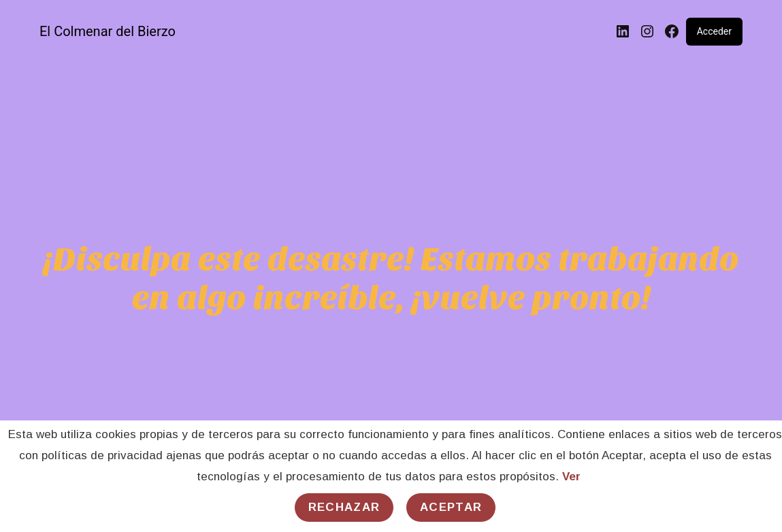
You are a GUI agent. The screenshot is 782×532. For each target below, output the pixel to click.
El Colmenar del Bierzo (108, 31)
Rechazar (344, 507)
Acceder (714, 31)
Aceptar (451, 507)
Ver (571, 477)
